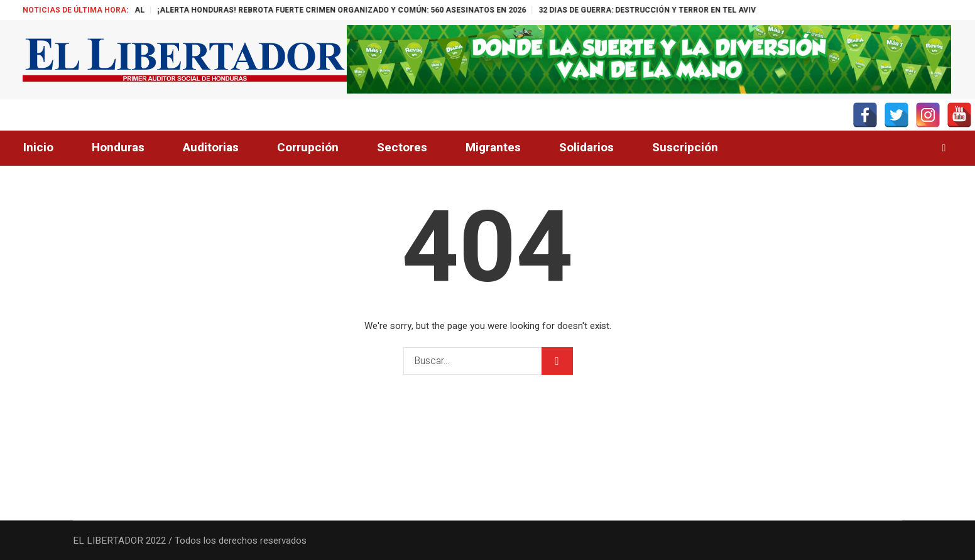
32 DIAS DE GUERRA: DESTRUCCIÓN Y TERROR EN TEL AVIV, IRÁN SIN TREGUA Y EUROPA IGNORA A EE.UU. (751, 10)
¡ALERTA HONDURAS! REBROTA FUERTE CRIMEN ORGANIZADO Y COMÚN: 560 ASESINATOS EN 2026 (358, 10)
